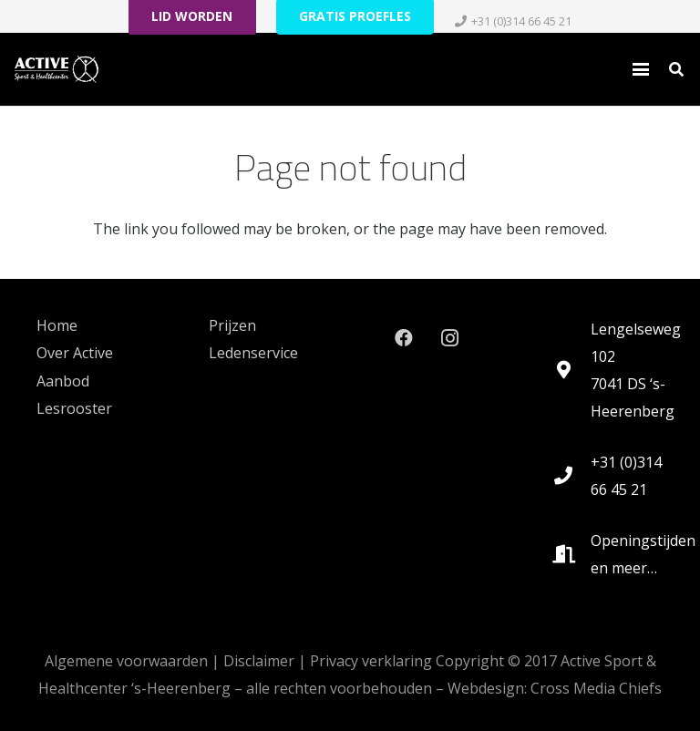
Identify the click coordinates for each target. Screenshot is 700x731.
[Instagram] (449, 338)
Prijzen (232, 325)
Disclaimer (259, 661)
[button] (641, 69)
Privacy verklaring (371, 661)
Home (57, 325)
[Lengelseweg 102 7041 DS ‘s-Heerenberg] (572, 370)
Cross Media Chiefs (596, 688)
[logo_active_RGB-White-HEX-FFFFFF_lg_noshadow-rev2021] (57, 69)
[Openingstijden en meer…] (572, 554)
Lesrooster (74, 408)
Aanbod (63, 381)
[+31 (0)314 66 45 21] (572, 476)
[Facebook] (404, 338)
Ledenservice (253, 353)
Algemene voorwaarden (126, 661)
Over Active (75, 353)
